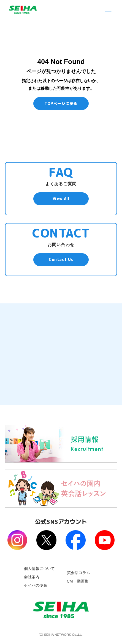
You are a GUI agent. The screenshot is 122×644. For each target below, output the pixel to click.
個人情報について (39, 568)
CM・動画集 (78, 581)
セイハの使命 (36, 585)
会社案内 (32, 577)
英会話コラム (78, 573)
